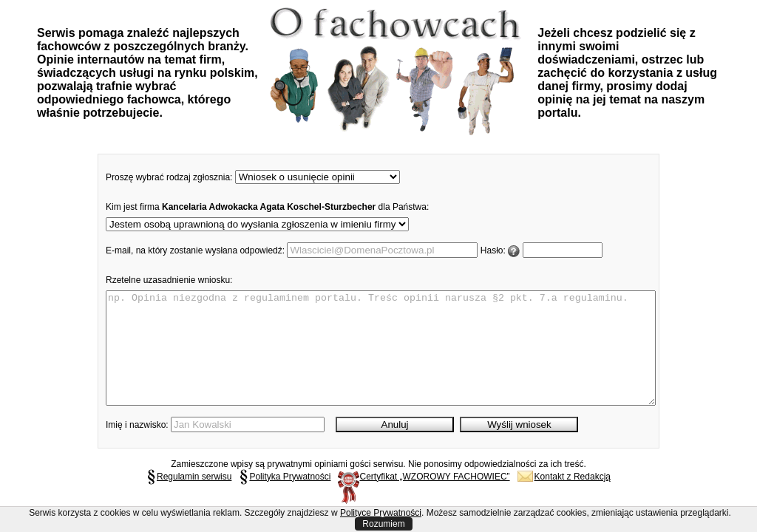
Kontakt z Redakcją (564, 499)
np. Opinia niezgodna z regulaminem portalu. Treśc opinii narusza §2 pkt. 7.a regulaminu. (381, 359)
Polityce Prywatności (381, 513)
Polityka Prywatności (285, 499)
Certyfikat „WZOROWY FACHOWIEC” (424, 499)
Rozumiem (383, 524)
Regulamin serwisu (189, 499)
